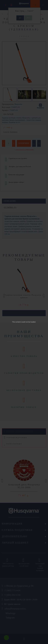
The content (16, 322)
